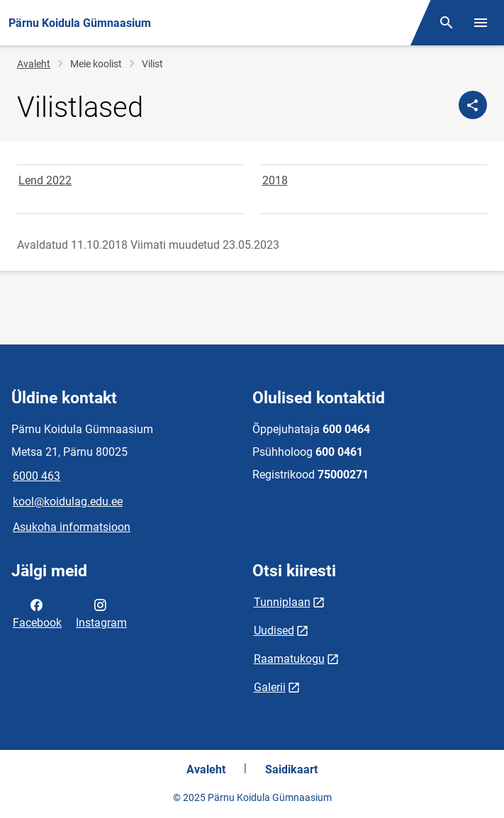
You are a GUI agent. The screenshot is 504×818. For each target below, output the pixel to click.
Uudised (274, 631)
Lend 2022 (45, 180)
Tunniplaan (282, 602)
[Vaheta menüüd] (481, 23)
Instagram (101, 612)
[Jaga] (473, 105)
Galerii (270, 687)
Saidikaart (291, 769)
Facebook (37, 612)
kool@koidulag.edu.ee (68, 502)
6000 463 (37, 476)
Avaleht (34, 64)
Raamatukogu (289, 659)
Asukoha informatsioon (72, 527)
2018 (275, 180)
